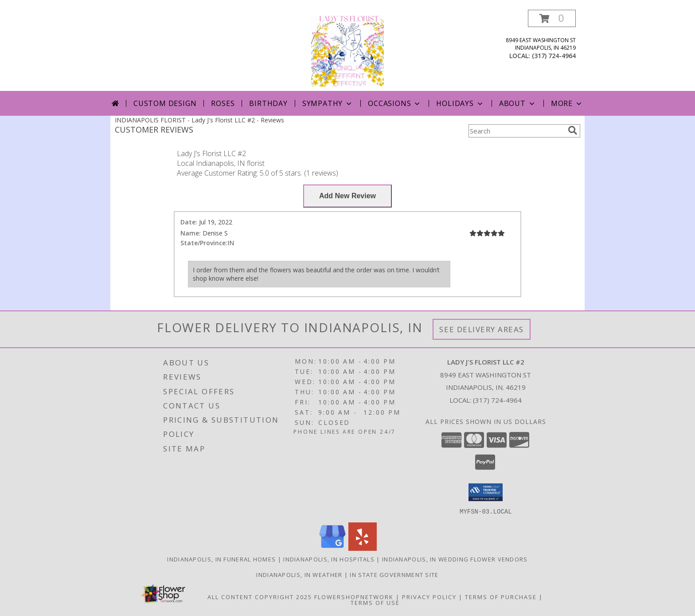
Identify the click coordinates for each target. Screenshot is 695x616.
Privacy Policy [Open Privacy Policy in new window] (429, 596)
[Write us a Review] (347, 196)
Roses (223, 103)
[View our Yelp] (363, 548)
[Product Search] (516, 131)
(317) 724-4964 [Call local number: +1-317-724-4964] (554, 56)
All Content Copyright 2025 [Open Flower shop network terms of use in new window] (260, 596)
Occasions (395, 103)
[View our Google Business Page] (332, 548)
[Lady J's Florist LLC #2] (347, 50)
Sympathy (328, 103)
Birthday (268, 103)
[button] (552, 18)
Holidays (460, 103)
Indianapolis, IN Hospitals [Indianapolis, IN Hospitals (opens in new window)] (329, 559)
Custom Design (165, 103)
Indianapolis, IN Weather (299, 574)
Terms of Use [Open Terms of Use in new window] (375, 602)
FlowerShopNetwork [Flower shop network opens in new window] (354, 596)
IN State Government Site (394, 574)
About (518, 103)
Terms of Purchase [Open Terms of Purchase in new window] (501, 596)
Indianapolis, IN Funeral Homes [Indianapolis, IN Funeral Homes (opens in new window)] (221, 559)
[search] (573, 130)
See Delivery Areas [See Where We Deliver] (482, 329)
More (567, 103)
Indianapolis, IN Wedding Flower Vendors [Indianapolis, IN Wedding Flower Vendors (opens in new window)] (455, 559)
